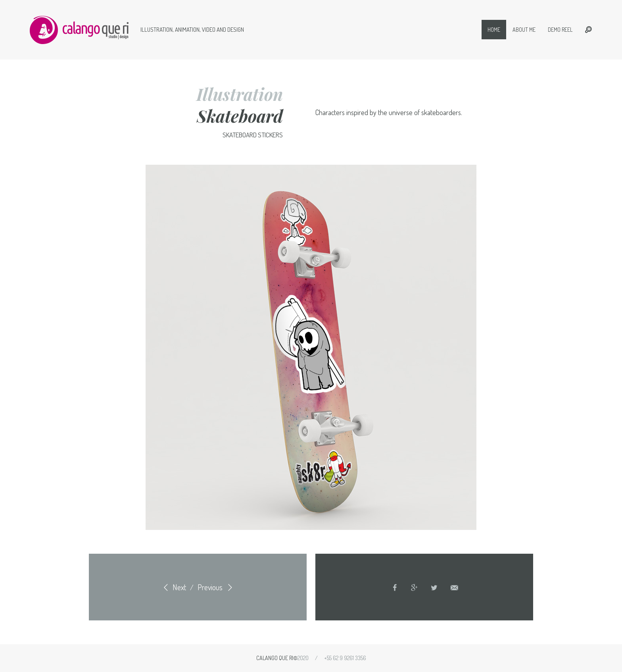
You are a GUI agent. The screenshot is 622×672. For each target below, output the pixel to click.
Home (494, 30)
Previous (216, 587)
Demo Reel (560, 30)
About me (524, 30)
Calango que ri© (277, 658)
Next (173, 587)
